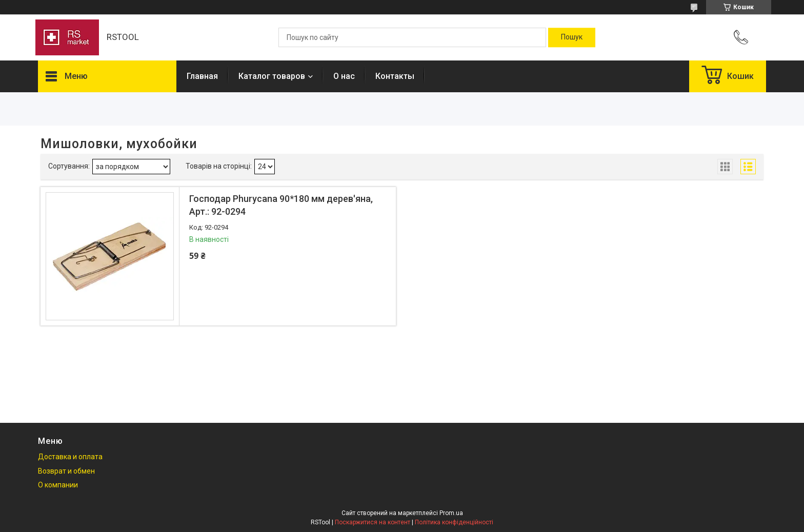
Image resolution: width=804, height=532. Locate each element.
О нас (344, 76)
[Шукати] (572, 37)
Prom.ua (451, 513)
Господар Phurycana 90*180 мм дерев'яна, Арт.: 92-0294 (281, 205)
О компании (58, 485)
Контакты (395, 76)
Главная (202, 76)
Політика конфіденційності (454, 522)
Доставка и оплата (70, 457)
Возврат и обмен (66, 471)
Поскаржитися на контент (373, 522)
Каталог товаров (272, 76)
